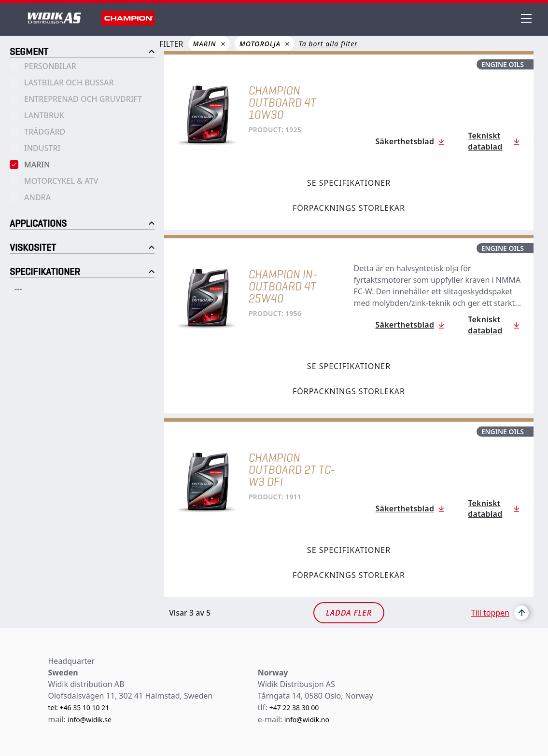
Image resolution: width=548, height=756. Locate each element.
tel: (54, 708)
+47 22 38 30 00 (294, 708)
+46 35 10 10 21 (84, 708)
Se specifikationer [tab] (349, 183)
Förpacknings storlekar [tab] (349, 208)
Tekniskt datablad (485, 141)
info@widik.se (90, 720)
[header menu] (527, 18)
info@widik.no (307, 720)
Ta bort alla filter (328, 44)
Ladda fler (349, 613)
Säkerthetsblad (405, 141)
